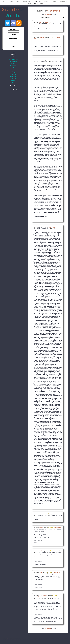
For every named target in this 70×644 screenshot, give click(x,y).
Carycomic (41, 528)
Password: (13, 34)
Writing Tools (64, 2)
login (45, 14)
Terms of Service (13, 90)
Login (17, 2)
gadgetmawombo (43, 595)
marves (41, 514)
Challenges (13, 72)
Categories (13, 66)
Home (3, 2)
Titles (13, 68)
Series (13, 70)
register (49, 14)
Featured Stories (26, 2)
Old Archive (54, 2)
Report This (48, 22)
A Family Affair (54, 11)
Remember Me (13, 38)
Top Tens (13, 74)
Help (42, 3)
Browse (46, 2)
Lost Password (16, 48)
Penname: (13, 30)
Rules (13, 88)
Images (29, 3)
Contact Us (13, 86)
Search (36, 3)
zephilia (41, 551)
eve (40, 22)
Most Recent (38, 2)
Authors (13, 64)
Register (10, 2)
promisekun (42, 37)
